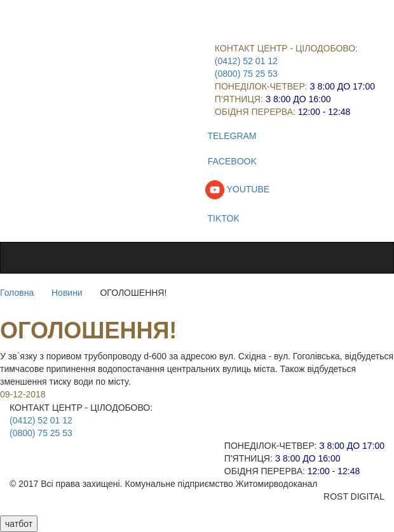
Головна (17, 293)
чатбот (19, 524)
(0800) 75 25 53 (246, 74)
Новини (67, 293)
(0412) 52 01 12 (246, 61)
